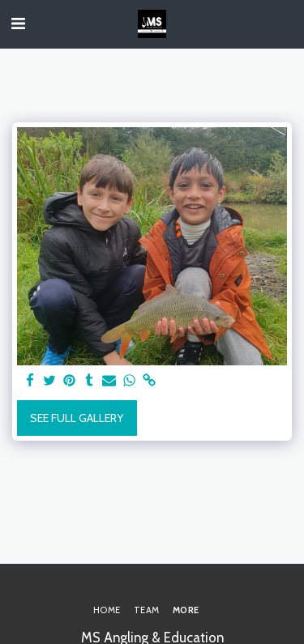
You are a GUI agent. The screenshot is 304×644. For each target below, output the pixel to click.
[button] (18, 23)
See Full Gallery (77, 418)
